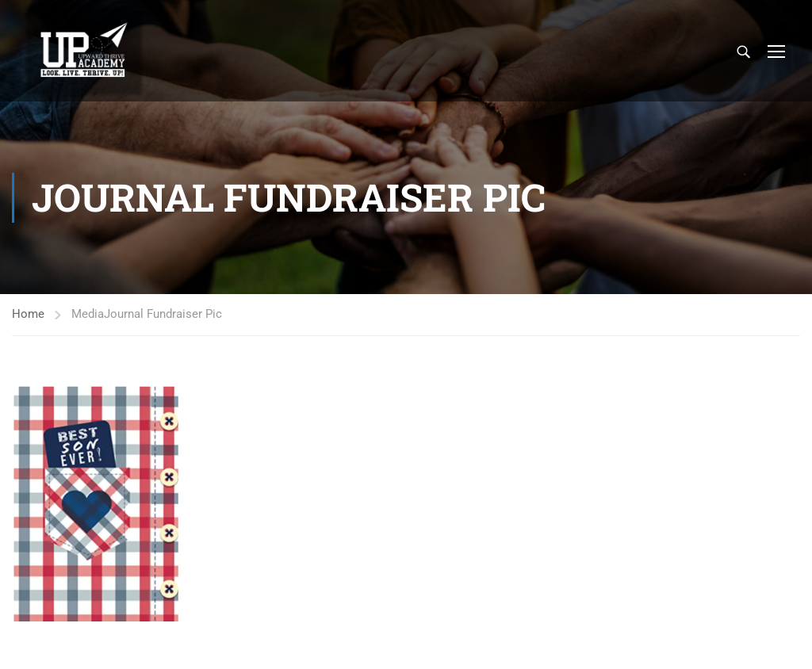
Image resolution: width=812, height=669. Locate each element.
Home (28, 314)
